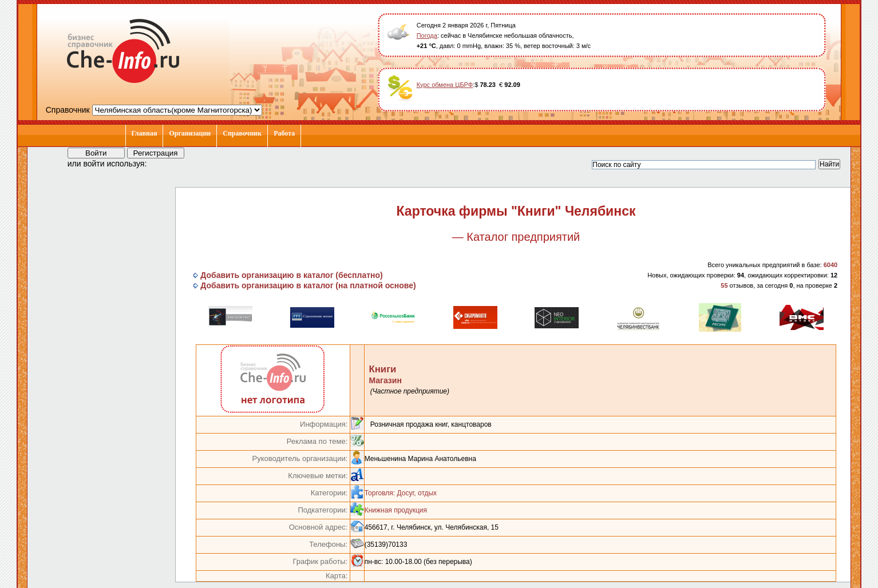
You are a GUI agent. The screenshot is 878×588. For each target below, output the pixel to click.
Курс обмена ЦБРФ (445, 85)
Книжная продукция (396, 510)
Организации (190, 133)
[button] (166, 163)
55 (724, 285)
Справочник (242, 133)
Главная (145, 133)
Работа (284, 133)
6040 (830, 265)
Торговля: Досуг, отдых (401, 493)
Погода (427, 35)
